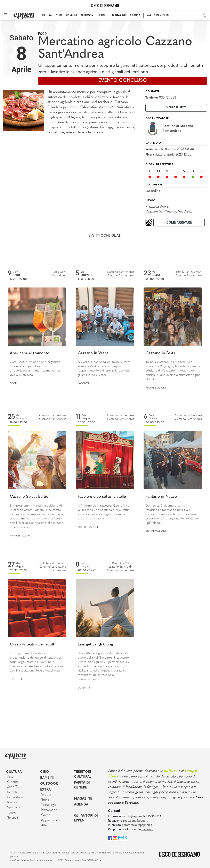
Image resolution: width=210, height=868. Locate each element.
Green (46, 815)
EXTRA (102, 15)
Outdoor (84, 688)
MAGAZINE (119, 15)
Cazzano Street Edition (30, 497)
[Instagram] (115, 838)
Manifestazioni (156, 388)
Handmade (49, 810)
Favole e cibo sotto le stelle (102, 497)
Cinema (13, 782)
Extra (45, 790)
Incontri (84, 384)
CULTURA (46, 15)
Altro (45, 825)
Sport (45, 800)
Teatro (12, 813)
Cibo (45, 772)
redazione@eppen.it (136, 821)
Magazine (83, 799)
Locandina (153, 191)
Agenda (81, 805)
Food (42, 34)
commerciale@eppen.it (137, 825)
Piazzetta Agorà (157, 206)
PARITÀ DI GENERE (158, 15)
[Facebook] (110, 838)
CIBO (59, 15)
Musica (12, 802)
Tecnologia (49, 805)
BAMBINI (71, 15)
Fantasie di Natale (161, 497)
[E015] (122, 838)
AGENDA (135, 15)
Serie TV (13, 787)
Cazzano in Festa (160, 353)
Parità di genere (82, 785)
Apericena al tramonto (30, 353)
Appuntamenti (51, 820)
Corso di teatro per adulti (33, 645)
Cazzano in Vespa (93, 353)
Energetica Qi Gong (95, 645)
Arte (10, 777)
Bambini (47, 778)
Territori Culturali (83, 774)
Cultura (14, 772)
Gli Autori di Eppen (86, 818)
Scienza (13, 818)
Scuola (46, 795)
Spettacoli (14, 808)
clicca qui (147, 829)
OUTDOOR (87, 15)
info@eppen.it (135, 816)
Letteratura (15, 797)
